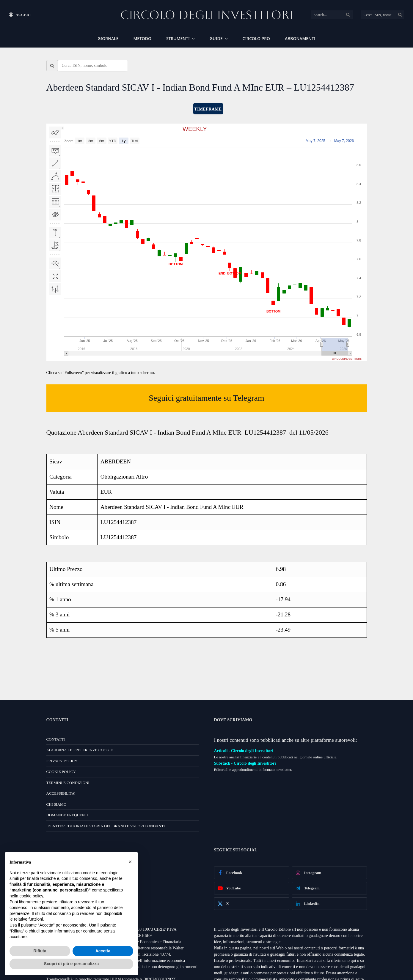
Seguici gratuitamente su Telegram (206, 398)
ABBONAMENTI (300, 38)
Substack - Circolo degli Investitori (245, 763)
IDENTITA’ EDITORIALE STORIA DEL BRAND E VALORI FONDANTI (106, 826)
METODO (142, 38)
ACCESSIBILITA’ (61, 793)
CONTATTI (56, 739)
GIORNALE (108, 38)
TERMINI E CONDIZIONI (68, 783)
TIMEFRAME (208, 109)
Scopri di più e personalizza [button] (71, 964)
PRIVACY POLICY (62, 761)
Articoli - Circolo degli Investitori (244, 751)
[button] (130, 862)
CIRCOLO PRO (256, 38)
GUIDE (216, 38)
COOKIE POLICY (61, 772)
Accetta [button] (103, 951)
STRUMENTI (178, 38)
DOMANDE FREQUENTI (67, 815)
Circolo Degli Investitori (207, 15)
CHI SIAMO (56, 804)
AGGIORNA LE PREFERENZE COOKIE (80, 750)
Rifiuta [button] (40, 951)
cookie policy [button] (31, 896)
